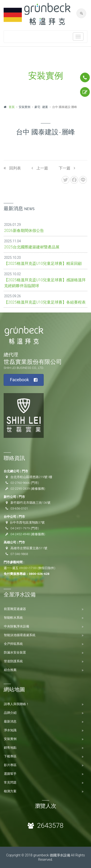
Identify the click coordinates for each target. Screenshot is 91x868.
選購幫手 (10, 774)
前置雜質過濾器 (15, 609)
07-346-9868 (19, 554)
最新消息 (10, 721)
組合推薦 (10, 670)
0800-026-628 (39, 574)
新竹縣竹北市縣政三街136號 (30, 503)
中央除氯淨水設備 (17, 626)
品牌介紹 (10, 713)
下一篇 (67, 168)
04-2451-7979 (20, 528)
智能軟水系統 (13, 618)
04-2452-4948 (20, 534)
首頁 (12, 107)
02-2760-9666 (20, 483)
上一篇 (40, 168)
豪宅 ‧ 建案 (41, 107)
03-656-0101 (19, 508)
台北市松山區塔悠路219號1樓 (31, 477)
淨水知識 (10, 730)
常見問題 (10, 782)
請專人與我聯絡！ (17, 704)
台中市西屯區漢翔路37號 (27, 522)
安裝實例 (10, 739)
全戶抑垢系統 (13, 644)
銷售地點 (10, 748)
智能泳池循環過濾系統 (20, 635)
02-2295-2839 (20, 489)
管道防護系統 (13, 661)
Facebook (24, 380)
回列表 (12, 168)
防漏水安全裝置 (15, 652)
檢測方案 (10, 791)
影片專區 (10, 765)
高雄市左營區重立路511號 (29, 548)
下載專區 (10, 756)
